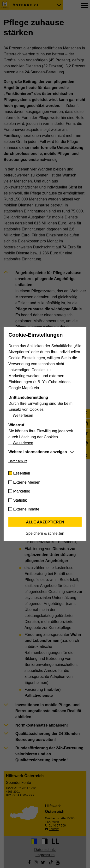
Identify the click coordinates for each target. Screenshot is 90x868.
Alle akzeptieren (45, 522)
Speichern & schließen (45, 533)
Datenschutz (18, 461)
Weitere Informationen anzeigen (38, 452)
